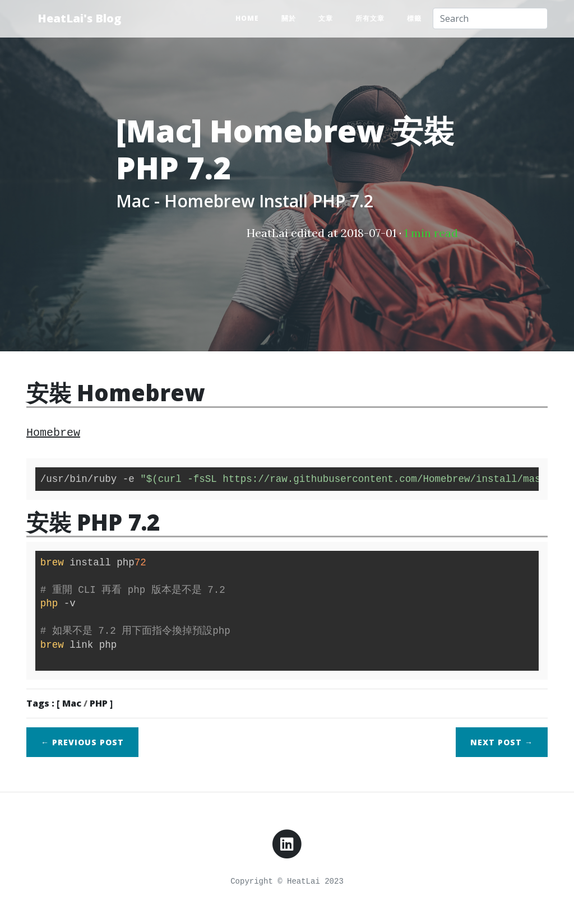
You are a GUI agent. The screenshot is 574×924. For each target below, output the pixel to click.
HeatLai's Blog (79, 18)
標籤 (414, 18)
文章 (326, 18)
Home (247, 18)
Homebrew (53, 433)
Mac (72, 703)
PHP (99, 703)
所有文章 (370, 18)
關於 (289, 18)
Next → (502, 742)
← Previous (82, 742)
